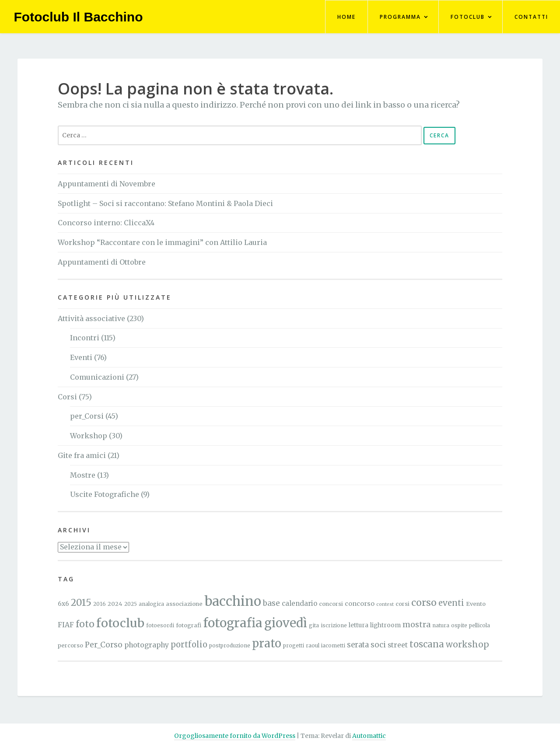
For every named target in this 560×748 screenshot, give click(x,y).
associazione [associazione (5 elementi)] (184, 604)
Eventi (81, 357)
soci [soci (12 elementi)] (378, 645)
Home (346, 17)
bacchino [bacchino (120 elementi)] (233, 601)
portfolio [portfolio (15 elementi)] (189, 645)
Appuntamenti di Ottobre (102, 262)
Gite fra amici (82, 455)
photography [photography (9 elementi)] (147, 645)
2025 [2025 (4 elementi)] (131, 604)
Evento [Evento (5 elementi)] (476, 604)
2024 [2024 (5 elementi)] (115, 604)
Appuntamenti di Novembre (107, 184)
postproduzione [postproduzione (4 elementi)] (230, 645)
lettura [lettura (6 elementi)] (359, 625)
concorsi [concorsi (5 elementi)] (331, 604)
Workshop (89, 436)
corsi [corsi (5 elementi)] (402, 604)
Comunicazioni (97, 377)
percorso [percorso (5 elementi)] (70, 645)
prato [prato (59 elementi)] (267, 643)
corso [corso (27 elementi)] (424, 603)
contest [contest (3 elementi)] (385, 604)
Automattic (369, 736)
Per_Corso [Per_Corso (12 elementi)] (104, 645)
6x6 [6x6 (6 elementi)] (63, 604)
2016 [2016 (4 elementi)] (100, 604)
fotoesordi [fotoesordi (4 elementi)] (160, 625)
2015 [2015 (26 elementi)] (81, 603)
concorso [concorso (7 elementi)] (360, 604)
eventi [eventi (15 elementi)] (451, 603)
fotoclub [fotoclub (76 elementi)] (120, 623)
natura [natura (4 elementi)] (441, 625)
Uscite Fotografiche (105, 494)
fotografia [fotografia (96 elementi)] (233, 623)
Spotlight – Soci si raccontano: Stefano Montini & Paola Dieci (165, 203)
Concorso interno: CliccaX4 (106, 223)
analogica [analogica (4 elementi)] (151, 604)
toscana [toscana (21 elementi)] (427, 644)
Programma (400, 17)
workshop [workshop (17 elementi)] (467, 644)
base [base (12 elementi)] (271, 603)
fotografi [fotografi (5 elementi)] (189, 625)
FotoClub (468, 17)
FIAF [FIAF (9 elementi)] (66, 625)
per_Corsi (87, 416)
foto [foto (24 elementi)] (85, 624)
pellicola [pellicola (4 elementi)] (479, 625)
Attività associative (91, 318)
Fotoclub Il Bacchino (79, 17)
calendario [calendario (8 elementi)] (299, 603)
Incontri (85, 338)
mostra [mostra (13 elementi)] (416, 625)
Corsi (67, 397)
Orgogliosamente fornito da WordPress (235, 736)
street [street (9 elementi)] (398, 645)
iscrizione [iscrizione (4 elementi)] (334, 625)
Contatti (531, 17)
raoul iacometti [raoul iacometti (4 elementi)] (325, 645)
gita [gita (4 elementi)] (314, 625)
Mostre (83, 475)
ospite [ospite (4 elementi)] (459, 625)
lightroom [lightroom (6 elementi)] (385, 625)
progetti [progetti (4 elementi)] (294, 645)
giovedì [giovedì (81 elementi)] (286, 623)
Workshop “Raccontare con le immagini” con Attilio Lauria (162, 242)
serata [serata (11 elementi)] (358, 645)
